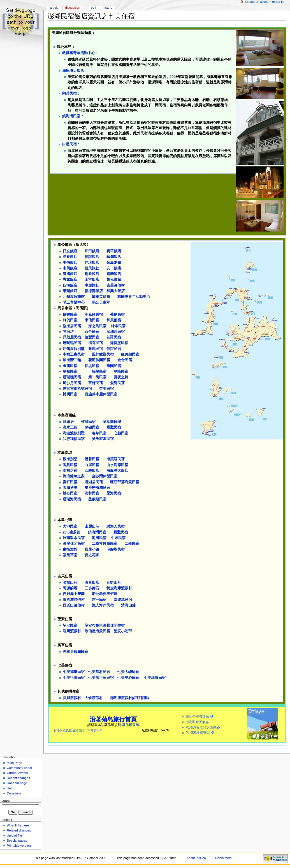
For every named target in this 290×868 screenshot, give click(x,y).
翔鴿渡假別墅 (74, 349)
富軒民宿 (96, 383)
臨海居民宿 (72, 326)
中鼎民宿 (118, 538)
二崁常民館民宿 (105, 544)
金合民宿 (125, 360)
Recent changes (18, 778)
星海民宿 (114, 493)
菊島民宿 (117, 315)
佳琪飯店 (92, 263)
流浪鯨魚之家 (74, 476)
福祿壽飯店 (94, 291)
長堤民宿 (92, 366)
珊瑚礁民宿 (72, 343)
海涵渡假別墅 (74, 433)
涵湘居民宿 (116, 332)
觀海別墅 (70, 459)
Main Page (14, 763)
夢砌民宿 (92, 427)
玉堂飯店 (92, 280)
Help (10, 788)
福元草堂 (70, 555)
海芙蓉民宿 (116, 459)
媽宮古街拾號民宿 (77, 389)
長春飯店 (70, 257)
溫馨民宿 (92, 459)
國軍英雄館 (101, 297)
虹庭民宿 (88, 422)
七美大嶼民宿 (128, 672)
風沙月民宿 (72, 383)
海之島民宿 (97, 326)
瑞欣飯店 (92, 274)
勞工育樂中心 (74, 303)
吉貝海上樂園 (74, 594)
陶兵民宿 (69, 93)
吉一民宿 (99, 600)
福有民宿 (96, 343)
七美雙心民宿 (128, 678)
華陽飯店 (70, 291)
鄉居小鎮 (92, 549)
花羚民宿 (114, 337)
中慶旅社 (92, 285)
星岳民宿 (70, 372)
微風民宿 (96, 349)
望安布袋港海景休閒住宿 (105, 626)
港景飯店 (92, 583)
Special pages (17, 840)
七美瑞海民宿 (155, 678)
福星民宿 (99, 372)
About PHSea (196, 858)
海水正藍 (70, 427)
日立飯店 (70, 251)
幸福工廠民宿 (74, 354)
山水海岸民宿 (117, 465)
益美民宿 (106, 389)
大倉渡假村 (94, 698)
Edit (94, 8)
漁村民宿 (92, 493)
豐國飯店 (70, 274)
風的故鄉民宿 (103, 354)
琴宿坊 (68, 332)
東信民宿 (92, 320)
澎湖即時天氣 (196, 722)
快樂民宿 (70, 315)
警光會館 (114, 280)
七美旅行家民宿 (101, 678)
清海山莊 (128, 605)
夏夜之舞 (121, 377)
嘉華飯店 (114, 274)
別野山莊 (114, 583)
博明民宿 (70, 394)
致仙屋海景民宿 (97, 631)
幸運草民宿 (123, 600)
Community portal (19, 768)
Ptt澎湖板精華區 (198, 733)
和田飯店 (92, 251)
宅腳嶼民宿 (116, 549)
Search (7, 801)
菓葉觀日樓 (112, 422)
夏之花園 (92, 555)
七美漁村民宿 (99, 672)
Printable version (19, 846)
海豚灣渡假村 (74, 600)
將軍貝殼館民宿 (76, 652)
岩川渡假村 (72, 631)
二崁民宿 (132, 544)
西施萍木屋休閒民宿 (101, 394)
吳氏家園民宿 (103, 439)
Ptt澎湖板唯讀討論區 (201, 727)
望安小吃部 (123, 631)
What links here (18, 825)
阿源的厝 (70, 588)
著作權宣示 (131, 725)
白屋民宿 (69, 144)
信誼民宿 (114, 349)
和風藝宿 (114, 320)
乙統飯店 (92, 471)
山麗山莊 (92, 526)
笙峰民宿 (121, 372)
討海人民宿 (116, 526)
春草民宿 (99, 433)
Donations (14, 793)
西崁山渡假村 (74, 605)
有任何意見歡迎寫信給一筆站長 (74, 730)
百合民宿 (92, 332)
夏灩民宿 (114, 427)
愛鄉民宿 (117, 383)
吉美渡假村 (116, 285)
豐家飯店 (70, 280)
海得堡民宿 (119, 343)
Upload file (14, 835)
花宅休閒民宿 (99, 360)
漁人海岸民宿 (103, 605)
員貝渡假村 (72, 698)
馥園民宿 (114, 366)
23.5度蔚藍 (72, 532)
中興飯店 (70, 268)
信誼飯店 (92, 257)
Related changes (19, 830)
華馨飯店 (114, 257)
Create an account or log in (265, 2)
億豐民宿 (92, 337)
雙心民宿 (70, 493)
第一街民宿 (97, 377)
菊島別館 (114, 263)
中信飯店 (70, 263)
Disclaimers (223, 858)
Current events (17, 773)
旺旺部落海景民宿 (125, 482)
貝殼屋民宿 (72, 337)
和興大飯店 (116, 291)
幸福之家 (70, 471)
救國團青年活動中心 (79, 53)
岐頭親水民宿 (74, 538)
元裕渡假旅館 (74, 297)
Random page (17, 783)
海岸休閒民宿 (74, 544)
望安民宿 (70, 626)
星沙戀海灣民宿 (97, 488)
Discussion (72, 8)
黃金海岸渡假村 (119, 588)
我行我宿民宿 (74, 439)
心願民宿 (121, 433)
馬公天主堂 (101, 303)
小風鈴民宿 (94, 315)
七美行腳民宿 (74, 678)
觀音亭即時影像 (197, 716)
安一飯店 (114, 268)
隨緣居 (68, 422)
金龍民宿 (70, 366)
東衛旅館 (70, 549)
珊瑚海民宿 (72, 499)
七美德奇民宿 (74, 672)
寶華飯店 (114, 251)
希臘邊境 (70, 488)
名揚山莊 (70, 583)
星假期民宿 (97, 499)
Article (54, 8)
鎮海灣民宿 (71, 116)
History (108, 8)
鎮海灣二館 (72, 360)
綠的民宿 (70, 320)
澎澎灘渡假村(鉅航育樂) (129, 698)
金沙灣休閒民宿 (105, 476)
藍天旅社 (92, 268)
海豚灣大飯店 (73, 71)
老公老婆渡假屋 (105, 594)
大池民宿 (70, 526)
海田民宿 (99, 538)
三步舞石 (92, 588)
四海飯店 (70, 285)
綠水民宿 (118, 326)
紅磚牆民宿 (130, 354)
